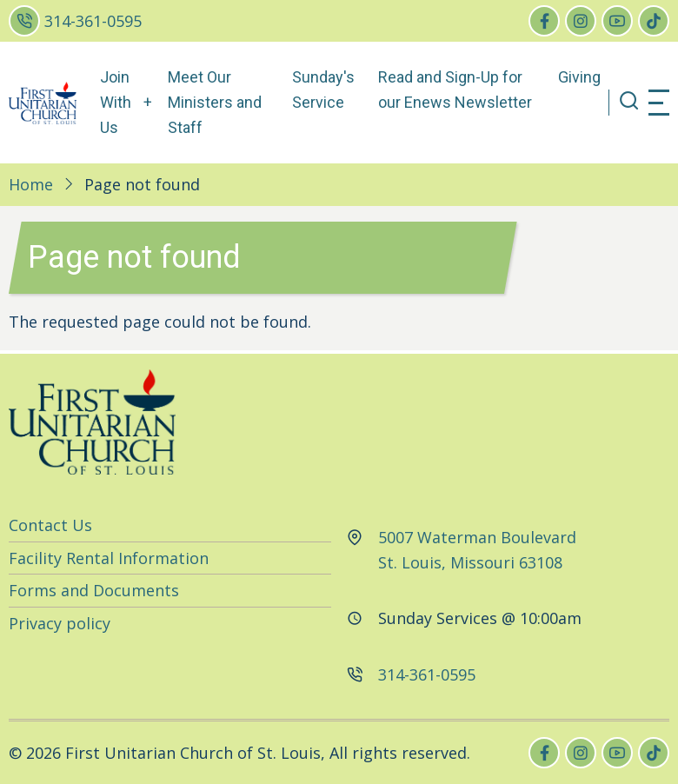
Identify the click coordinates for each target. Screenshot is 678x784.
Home (31, 184)
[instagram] (581, 21)
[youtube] (617, 21)
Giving (579, 77)
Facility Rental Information (109, 558)
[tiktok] (654, 21)
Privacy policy (60, 623)
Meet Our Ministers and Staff (215, 102)
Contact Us (50, 525)
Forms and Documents (94, 590)
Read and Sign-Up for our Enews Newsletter (455, 90)
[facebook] (544, 21)
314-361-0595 (93, 21)
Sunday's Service (323, 90)
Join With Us (116, 102)
